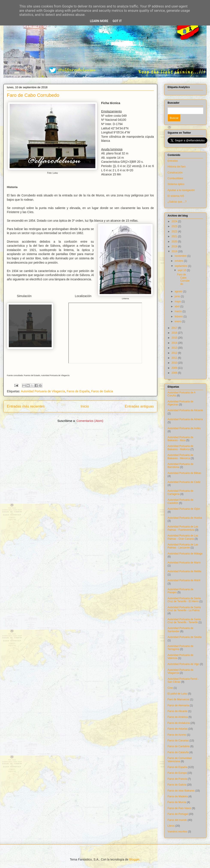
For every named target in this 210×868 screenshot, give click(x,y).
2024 (175, 221)
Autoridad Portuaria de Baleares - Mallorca (180, 448)
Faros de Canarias (178, 741)
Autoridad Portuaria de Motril (184, 580)
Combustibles (175, 178)
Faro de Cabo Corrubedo (33, 95)
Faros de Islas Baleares (181, 791)
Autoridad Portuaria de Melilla (184, 571)
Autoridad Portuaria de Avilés (184, 428)
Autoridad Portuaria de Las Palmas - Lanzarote (183, 546)
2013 (175, 348)
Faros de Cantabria (179, 746)
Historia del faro (177, 167)
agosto (179, 291)
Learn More (99, 21)
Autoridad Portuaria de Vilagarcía (43, 391)
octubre (179, 261)
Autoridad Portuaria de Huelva (185, 518)
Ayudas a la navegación (181, 190)
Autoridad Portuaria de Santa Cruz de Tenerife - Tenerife (184, 621)
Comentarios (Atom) (90, 421)
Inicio (85, 406)
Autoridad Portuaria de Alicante (185, 410)
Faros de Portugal (178, 814)
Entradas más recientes (26, 406)
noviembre (181, 256)
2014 (175, 343)
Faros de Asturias (178, 729)
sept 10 (182, 270)
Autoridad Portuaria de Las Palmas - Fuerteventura (183, 528)
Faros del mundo (177, 820)
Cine (170, 688)
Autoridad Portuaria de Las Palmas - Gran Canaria (183, 537)
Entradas (173, 161)
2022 (175, 232)
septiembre (181, 266)
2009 (175, 368)
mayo (178, 302)
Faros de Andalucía (179, 723)
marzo (179, 311)
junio (178, 296)
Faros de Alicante (178, 711)
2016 (175, 333)
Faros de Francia (177, 779)
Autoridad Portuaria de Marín (184, 563)
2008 (175, 373)
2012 (175, 353)
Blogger (134, 859)
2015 (175, 338)
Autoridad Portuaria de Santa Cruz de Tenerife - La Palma (184, 609)
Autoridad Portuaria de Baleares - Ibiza (180, 439)
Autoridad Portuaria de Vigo (183, 664)
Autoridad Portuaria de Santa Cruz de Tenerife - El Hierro (184, 600)
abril (177, 306)
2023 (175, 226)
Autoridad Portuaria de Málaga (185, 554)
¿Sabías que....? (177, 202)
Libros (171, 826)
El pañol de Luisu (177, 694)
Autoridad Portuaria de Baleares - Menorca (180, 457)
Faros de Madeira (178, 796)
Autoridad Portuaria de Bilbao (184, 473)
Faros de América (178, 717)
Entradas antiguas (139, 406)
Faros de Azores (177, 735)
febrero (179, 317)
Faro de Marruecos (178, 699)
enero (178, 321)
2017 (175, 328)
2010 (175, 363)
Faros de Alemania (178, 705)
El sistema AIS (176, 196)
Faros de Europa (177, 773)
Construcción (175, 173)
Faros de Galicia (102, 391)
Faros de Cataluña (178, 752)
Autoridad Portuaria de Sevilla (185, 637)
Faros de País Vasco (179, 808)
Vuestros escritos (177, 832)
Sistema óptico (176, 184)
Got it (117, 21)
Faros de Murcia (177, 802)
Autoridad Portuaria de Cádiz (184, 482)
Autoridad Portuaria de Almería (185, 419)
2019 (175, 247)
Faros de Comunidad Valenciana (180, 760)
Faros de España (78, 391)
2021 (175, 236)
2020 (175, 242)
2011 (175, 358)
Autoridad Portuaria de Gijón (184, 509)
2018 (175, 251)
